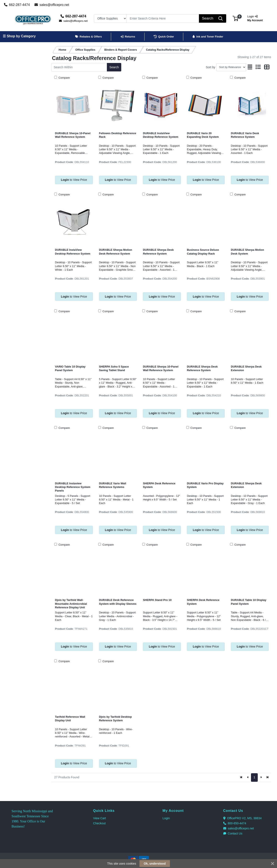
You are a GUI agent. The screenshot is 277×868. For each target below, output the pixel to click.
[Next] (261, 777)
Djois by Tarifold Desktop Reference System (115, 719)
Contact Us (233, 833)
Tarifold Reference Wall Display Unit (70, 719)
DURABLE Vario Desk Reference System (245, 135)
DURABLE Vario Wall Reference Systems (113, 485)
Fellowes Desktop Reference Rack (118, 135)
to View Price (74, 180)
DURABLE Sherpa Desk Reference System (158, 252)
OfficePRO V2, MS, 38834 (243, 818)
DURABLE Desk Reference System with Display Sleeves (118, 602)
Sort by (211, 67)
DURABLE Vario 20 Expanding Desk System (203, 135)
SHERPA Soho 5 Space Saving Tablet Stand (114, 368)
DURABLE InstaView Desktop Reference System (161, 135)
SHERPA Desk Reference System (159, 485)
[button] (235, 18)
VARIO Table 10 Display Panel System (70, 368)
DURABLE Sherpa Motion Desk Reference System (116, 252)
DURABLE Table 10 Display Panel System (249, 602)
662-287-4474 (17, 5)
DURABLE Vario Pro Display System (205, 485)
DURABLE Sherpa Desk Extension (246, 368)
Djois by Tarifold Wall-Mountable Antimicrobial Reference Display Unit (71, 604)
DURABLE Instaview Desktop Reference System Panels (73, 487)
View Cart (99, 818)
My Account (256, 18)
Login (166, 818)
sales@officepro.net (52, 5)
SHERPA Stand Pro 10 (157, 600)
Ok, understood (155, 864)
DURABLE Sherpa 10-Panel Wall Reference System (73, 135)
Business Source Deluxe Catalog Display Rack (203, 252)
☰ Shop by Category (19, 36)
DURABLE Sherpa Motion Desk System (247, 252)
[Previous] (248, 777)
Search (114, 67)
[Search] (163, 18)
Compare (64, 78)
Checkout (99, 823)
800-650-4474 (235, 823)
